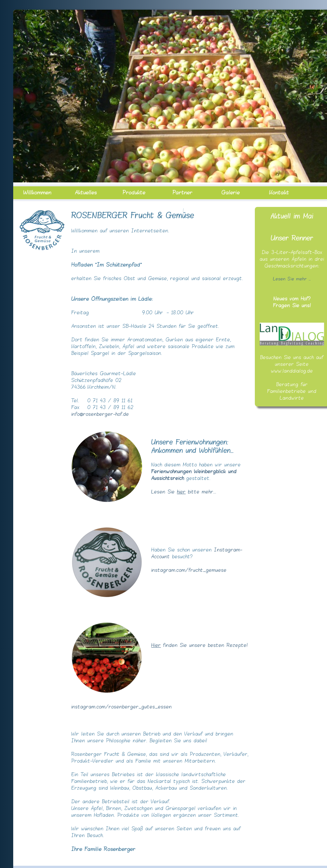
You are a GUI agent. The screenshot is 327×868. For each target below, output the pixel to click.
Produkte (134, 193)
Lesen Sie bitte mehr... (184, 492)
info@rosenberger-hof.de (100, 414)
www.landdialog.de (292, 371)
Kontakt (279, 193)
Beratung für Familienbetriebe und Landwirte (292, 391)
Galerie (231, 193)
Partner (182, 193)
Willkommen (37, 193)
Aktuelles (86, 193)
